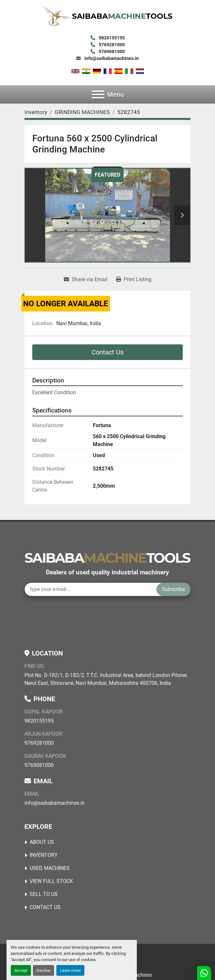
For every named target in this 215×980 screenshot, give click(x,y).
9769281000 (111, 45)
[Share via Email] (86, 280)
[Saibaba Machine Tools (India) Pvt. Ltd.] (107, 557)
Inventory (44, 855)
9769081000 (111, 51)
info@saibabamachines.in (111, 58)
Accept (21, 970)
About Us (42, 842)
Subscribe (173, 589)
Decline (43, 970)
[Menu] (98, 94)
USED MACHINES (50, 868)
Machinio (141, 975)
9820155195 (111, 38)
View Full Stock (51, 881)
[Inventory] (36, 112)
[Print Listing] (134, 280)
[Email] (91, 589)
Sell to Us (44, 894)
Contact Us (107, 352)
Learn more (70, 970)
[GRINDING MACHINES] (82, 112)
